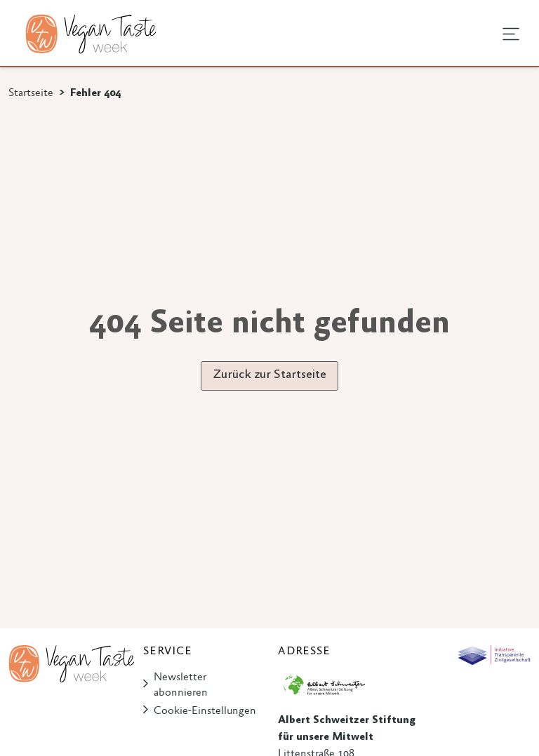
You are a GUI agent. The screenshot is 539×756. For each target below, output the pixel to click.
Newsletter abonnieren (181, 685)
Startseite (31, 93)
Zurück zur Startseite (269, 375)
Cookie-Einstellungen (205, 711)
